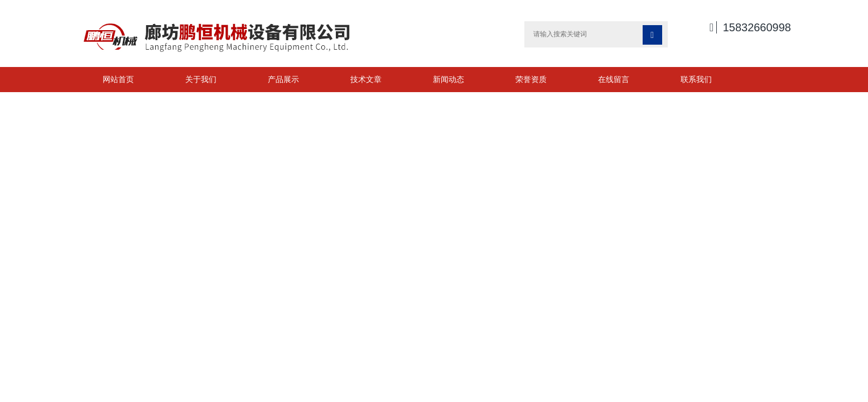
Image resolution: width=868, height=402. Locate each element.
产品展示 (283, 79)
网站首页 (118, 79)
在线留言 (614, 79)
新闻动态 (449, 79)
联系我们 (696, 79)
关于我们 (201, 79)
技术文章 (366, 79)
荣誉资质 (531, 79)
